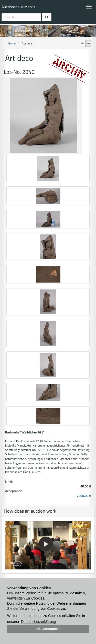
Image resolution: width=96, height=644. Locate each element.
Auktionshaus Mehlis (18, 7)
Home (12, 43)
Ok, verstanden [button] (48, 629)
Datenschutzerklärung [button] (38, 622)
